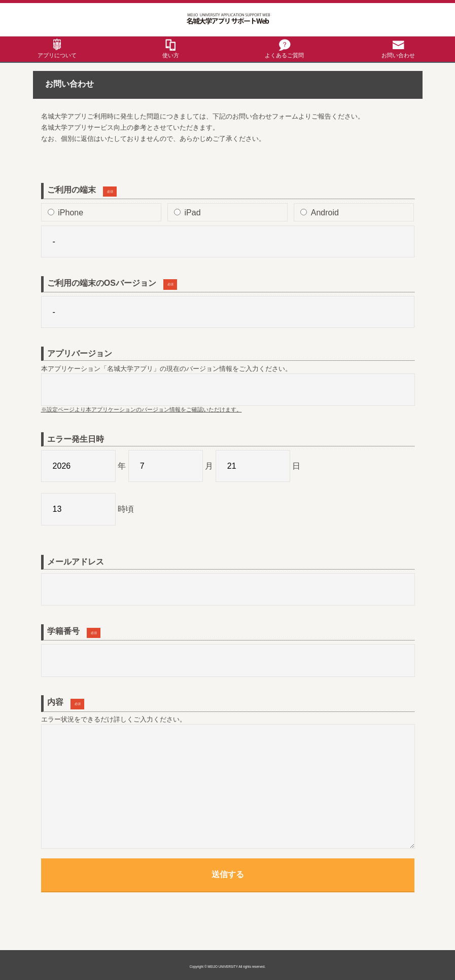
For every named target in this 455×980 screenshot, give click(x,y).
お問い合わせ (398, 55)
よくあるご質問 (284, 55)
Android (320, 213)
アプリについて (57, 55)
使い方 (171, 55)
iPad (187, 213)
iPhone (65, 213)
